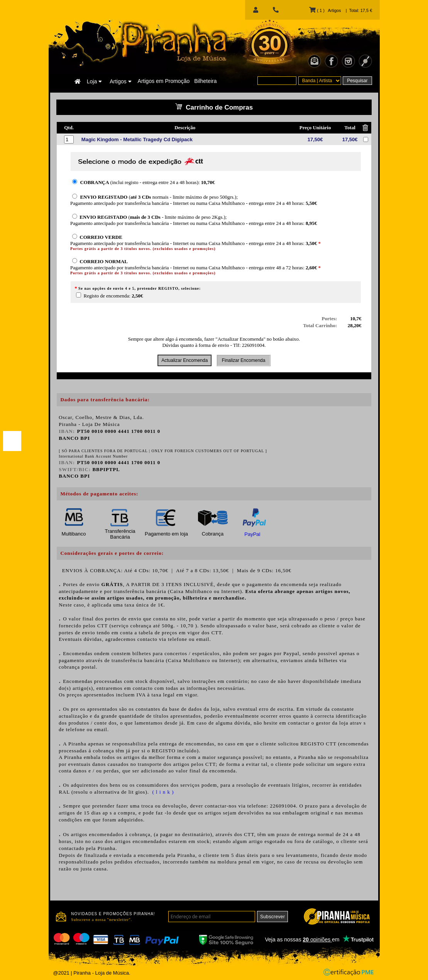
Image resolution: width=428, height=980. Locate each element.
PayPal (252, 534)
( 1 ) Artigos (325, 10)
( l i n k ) (162, 792)
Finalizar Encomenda (243, 360)
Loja (94, 81)
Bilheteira (205, 81)
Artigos (120, 81)
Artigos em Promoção (164, 81)
